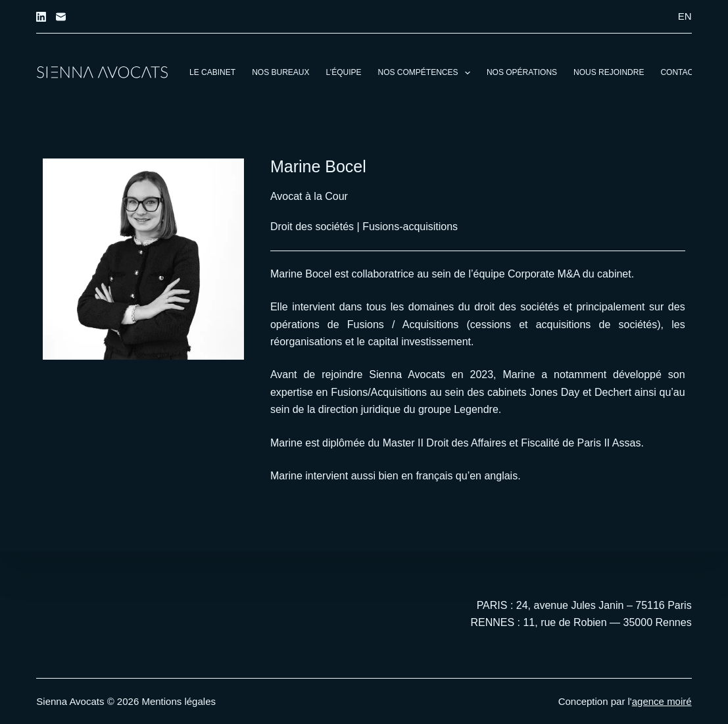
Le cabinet (212, 72)
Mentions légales (179, 701)
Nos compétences (427, 73)
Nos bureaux (280, 72)
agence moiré (662, 701)
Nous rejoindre (609, 72)
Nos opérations (522, 72)
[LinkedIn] (41, 17)
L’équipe (343, 72)
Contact (679, 72)
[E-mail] (61, 17)
